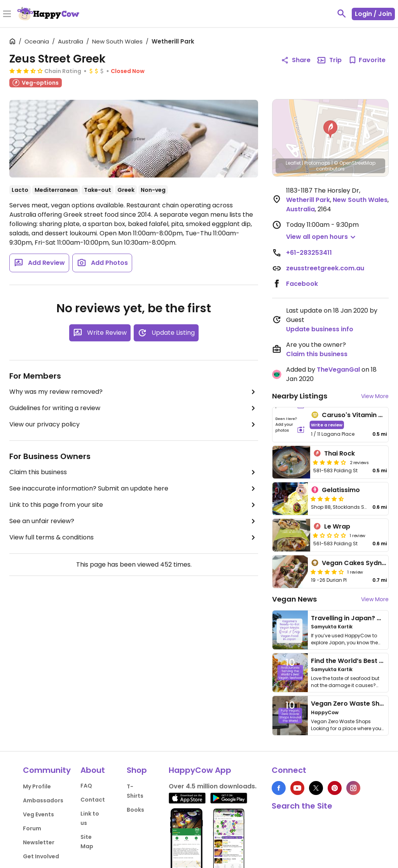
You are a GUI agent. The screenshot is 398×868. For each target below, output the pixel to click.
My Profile (37, 786)
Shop (137, 770)
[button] (330, 129)
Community (47, 770)
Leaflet (293, 163)
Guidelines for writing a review (134, 408)
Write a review (327, 425)
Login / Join (373, 14)
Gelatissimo (341, 490)
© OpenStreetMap (355, 163)
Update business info (320, 329)
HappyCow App (200, 770)
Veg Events (38, 814)
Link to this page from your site (134, 505)
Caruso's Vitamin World (360, 415)
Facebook (302, 284)
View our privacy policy (134, 424)
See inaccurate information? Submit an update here (134, 489)
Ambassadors (43, 800)
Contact (93, 800)
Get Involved (41, 856)
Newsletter (39, 842)
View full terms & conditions (134, 537)
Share (296, 60)
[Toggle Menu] (7, 14)
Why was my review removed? (134, 392)
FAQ (86, 786)
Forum (32, 828)
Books (135, 810)
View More (375, 396)
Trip (329, 60)
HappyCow (325, 712)
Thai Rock (340, 453)
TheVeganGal (338, 370)
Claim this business (134, 472)
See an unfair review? (134, 521)
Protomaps (317, 163)
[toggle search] (342, 14)
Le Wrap (337, 526)
